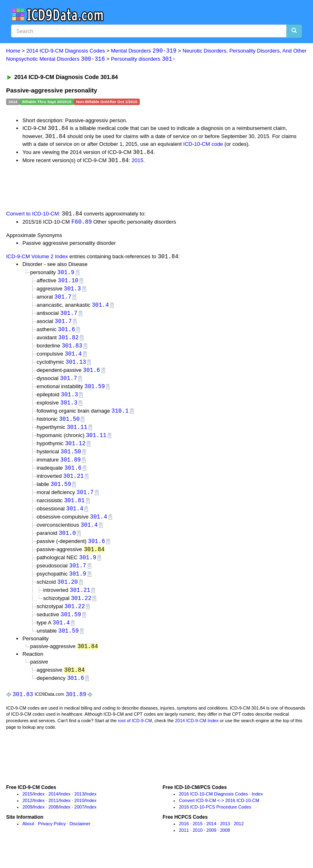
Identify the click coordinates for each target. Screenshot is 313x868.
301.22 (81, 609)
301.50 (69, 425)
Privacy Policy (52, 837)
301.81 (74, 509)
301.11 (77, 434)
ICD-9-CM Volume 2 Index (37, 259)
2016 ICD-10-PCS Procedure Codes (215, 820)
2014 (53, 807)
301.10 (68, 283)
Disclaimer (80, 837)
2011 (53, 813)
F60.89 (82, 223)
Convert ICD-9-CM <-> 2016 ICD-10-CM (219, 813)
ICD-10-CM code (203, 145)
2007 (79, 820)
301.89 (71, 467)
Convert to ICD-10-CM (32, 216)
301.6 (66, 333)
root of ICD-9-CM (135, 734)
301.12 (75, 450)
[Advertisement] (99, 188)
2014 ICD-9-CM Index (197, 734)
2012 (27, 813)
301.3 (72, 291)
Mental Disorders (144, 51)
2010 (79, 813)
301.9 (66, 274)
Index (39, 807)
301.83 (72, 350)
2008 (53, 820)
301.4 (100, 308)
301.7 (63, 300)
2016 (184, 837)
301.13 (76, 366)
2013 (79, 807)
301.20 (68, 592)
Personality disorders (143, 59)
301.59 (95, 392)
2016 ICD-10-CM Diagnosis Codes (213, 807)
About (28, 837)
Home (13, 51)
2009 (27, 820)
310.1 (120, 417)
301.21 (73, 484)
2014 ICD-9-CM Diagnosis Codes (66, 51)
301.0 (67, 542)
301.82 (68, 341)
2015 (138, 162)
